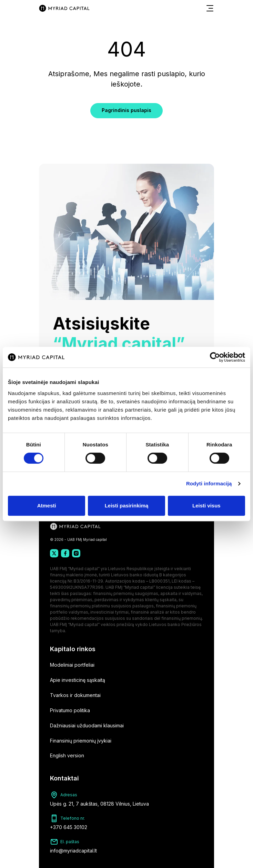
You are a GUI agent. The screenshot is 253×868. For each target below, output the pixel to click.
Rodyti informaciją (209, 483)
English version (67, 755)
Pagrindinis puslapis (126, 110)
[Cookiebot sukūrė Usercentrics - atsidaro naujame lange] (215, 357)
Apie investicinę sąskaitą (78, 680)
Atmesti (47, 506)
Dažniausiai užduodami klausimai (87, 725)
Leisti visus (206, 506)
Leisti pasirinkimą (127, 506)
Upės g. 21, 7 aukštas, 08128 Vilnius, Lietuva (99, 804)
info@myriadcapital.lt (73, 851)
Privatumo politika (70, 710)
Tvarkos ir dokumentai (75, 695)
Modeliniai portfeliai (72, 665)
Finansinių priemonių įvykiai (81, 741)
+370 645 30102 (69, 827)
